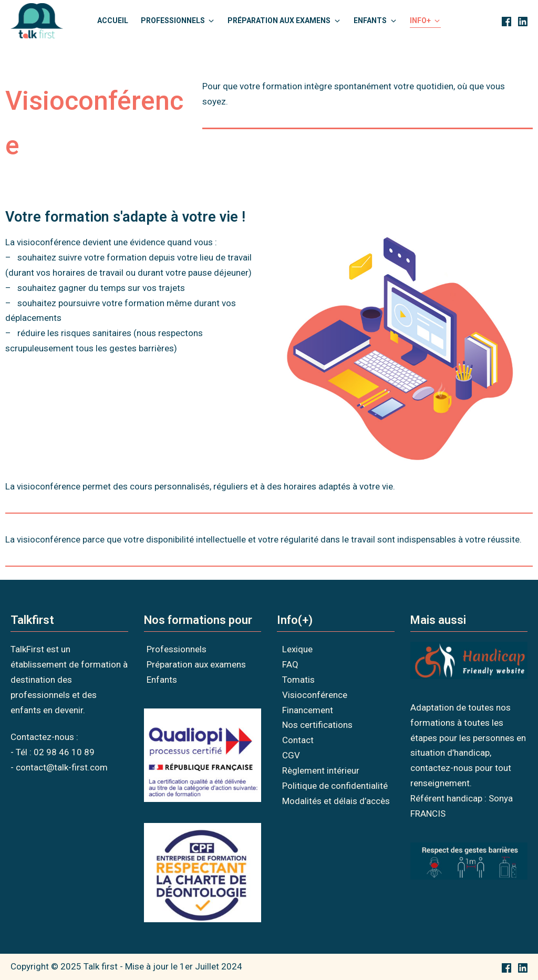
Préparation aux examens (196, 664)
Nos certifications (317, 725)
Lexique (297, 649)
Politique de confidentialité (335, 786)
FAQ (290, 664)
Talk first (101, 966)
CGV (291, 755)
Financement (308, 710)
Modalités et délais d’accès (336, 801)
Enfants (162, 680)
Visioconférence (315, 695)
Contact (298, 740)
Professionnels (177, 649)
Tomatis (298, 680)
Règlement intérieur (321, 770)
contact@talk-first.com (62, 767)
